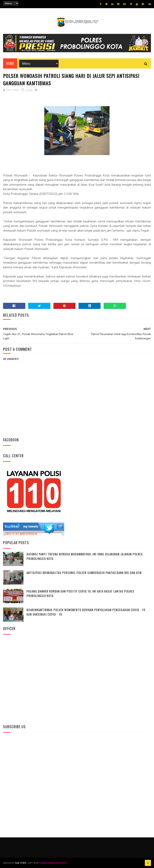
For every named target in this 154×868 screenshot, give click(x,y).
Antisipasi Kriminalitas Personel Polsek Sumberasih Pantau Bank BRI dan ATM (84, 573)
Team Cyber (20, 863)
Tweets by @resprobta (21, 534)
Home (10, 63)
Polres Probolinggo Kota (53, 863)
